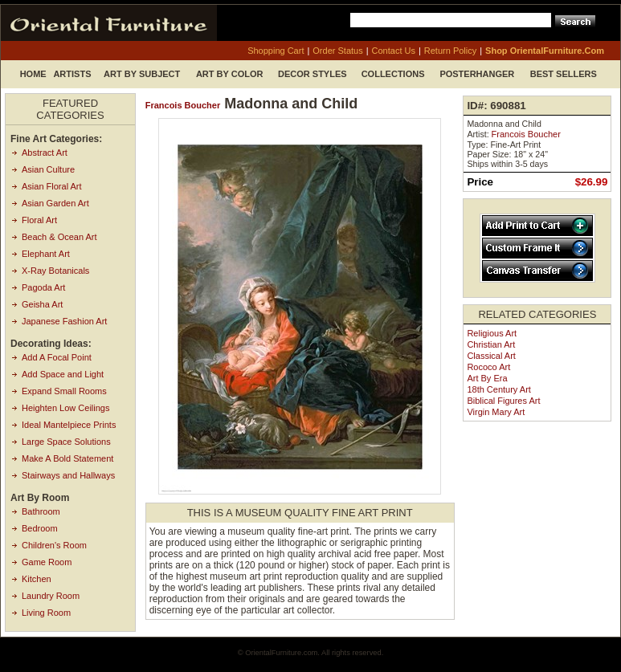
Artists (72, 74)
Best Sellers (564, 74)
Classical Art (491, 356)
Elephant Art (46, 254)
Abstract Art (45, 153)
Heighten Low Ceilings (65, 408)
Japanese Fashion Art (64, 321)
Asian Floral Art (52, 186)
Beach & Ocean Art (59, 237)
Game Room (47, 562)
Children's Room (54, 545)
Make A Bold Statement (67, 458)
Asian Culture (48, 169)
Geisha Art (42, 304)
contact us (394, 51)
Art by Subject (142, 74)
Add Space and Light (63, 374)
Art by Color (230, 74)
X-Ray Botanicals (55, 271)
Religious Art (492, 333)
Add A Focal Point (57, 357)
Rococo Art (488, 367)
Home (33, 74)
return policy (450, 51)
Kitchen (37, 579)
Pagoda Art (43, 287)
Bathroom (41, 511)
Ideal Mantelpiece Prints (69, 425)
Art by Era (487, 378)
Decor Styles (313, 74)
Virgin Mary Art (496, 412)
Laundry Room (51, 596)
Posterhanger (477, 74)
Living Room (46, 613)
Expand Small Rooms (64, 391)
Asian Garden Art (55, 203)
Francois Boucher (183, 105)
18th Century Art (499, 389)
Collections (393, 74)
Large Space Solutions (66, 442)
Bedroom (40, 528)
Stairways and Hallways (68, 475)
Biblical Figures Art (503, 401)
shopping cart (276, 51)
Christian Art (491, 344)
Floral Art (39, 220)
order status (337, 51)
